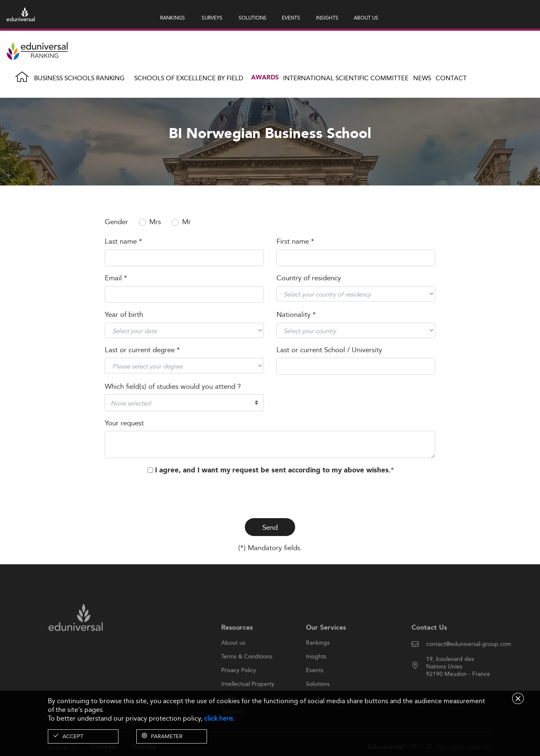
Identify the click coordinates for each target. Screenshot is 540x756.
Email (116, 278)
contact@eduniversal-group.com (469, 662)
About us (233, 661)
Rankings (318, 661)
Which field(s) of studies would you (173, 386)
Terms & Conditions (247, 674)
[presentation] (270, 495)
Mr (186, 222)
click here (218, 718)
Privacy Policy (239, 688)
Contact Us (429, 646)
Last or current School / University (329, 350)
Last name (123, 241)
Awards (265, 78)
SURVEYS (212, 18)
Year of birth (124, 314)
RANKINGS (173, 18)
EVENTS (291, 18)
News (422, 78)
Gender (116, 222)
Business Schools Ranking (79, 78)
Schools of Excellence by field (189, 78)
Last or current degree (142, 350)
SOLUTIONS (253, 18)
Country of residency (309, 278)
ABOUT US (366, 18)
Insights (316, 674)
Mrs (155, 222)
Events (315, 688)
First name (295, 241)
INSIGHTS (327, 18)
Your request (124, 423)
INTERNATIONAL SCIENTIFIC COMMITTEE (346, 78)
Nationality (296, 314)
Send (270, 527)
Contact (451, 78)
